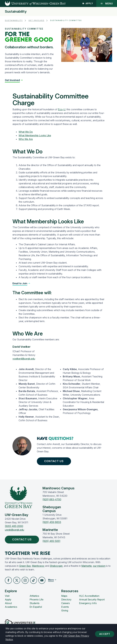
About (8, 603)
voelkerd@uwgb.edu (24, 359)
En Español (36, 607)
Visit (7, 596)
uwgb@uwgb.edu (14, 530)
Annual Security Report (92, 600)
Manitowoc (38, 566)
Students (35, 603)
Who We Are (26, 139)
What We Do (26, 132)
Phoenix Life (36, 600)
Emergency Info (88, 603)
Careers (66, 603)
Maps (64, 596)
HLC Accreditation (89, 596)
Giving (65, 610)
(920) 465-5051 (51, 541)
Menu (107, 4)
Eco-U (62, 109)
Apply (88, 3)
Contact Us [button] (55, 461)
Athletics (34, 596)
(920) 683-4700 (52, 499)
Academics (11, 607)
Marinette (87, 566)
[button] (14, 80)
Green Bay (25, 566)
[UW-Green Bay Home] (33, 4)
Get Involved (36, 20)
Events (65, 607)
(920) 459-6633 (52, 522)
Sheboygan (56, 566)
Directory (66, 600)
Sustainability (16, 12)
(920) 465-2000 (14, 526)
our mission (99, 566)
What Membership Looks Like (35, 135)
